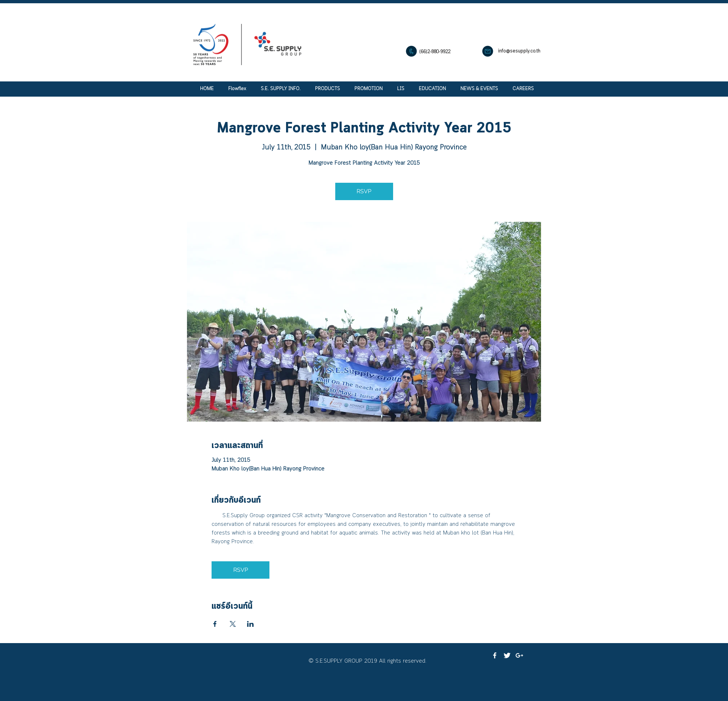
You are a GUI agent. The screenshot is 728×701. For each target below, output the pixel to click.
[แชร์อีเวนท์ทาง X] (233, 624)
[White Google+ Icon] (519, 655)
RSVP (364, 191)
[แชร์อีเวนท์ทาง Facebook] (215, 624)
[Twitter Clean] (507, 655)
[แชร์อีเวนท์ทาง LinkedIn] (250, 624)
